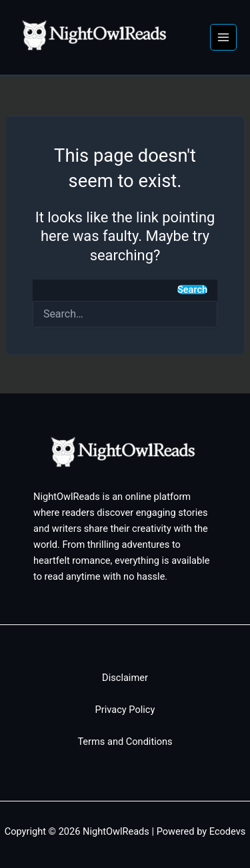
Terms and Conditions (125, 742)
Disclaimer (125, 678)
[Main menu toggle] (223, 37)
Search (192, 290)
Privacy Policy (125, 710)
